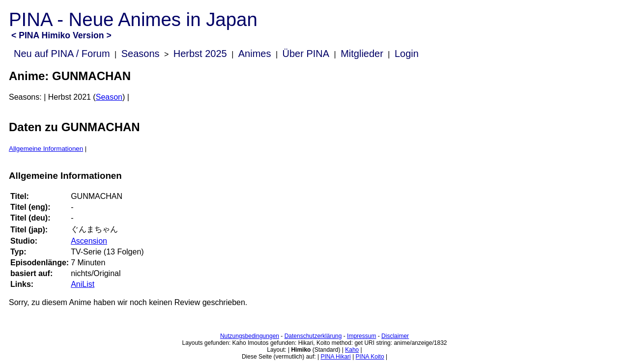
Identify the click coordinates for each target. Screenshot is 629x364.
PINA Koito (370, 357)
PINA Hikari (335, 357)
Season (109, 97)
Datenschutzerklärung (313, 336)
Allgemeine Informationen (46, 149)
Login (407, 54)
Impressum (361, 336)
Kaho (352, 350)
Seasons (141, 54)
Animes (255, 54)
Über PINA (306, 54)
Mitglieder (362, 54)
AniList (83, 284)
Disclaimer (395, 336)
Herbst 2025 (200, 54)
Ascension (89, 241)
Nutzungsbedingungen (250, 336)
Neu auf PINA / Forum (62, 54)
